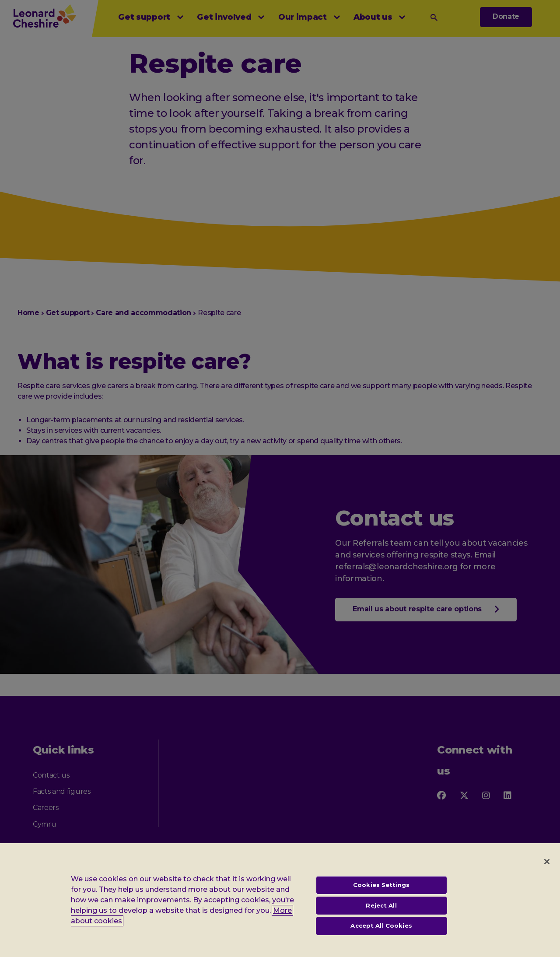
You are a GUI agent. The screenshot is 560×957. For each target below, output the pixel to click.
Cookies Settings (381, 895)
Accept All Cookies (381, 936)
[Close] (547, 872)
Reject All (381, 915)
